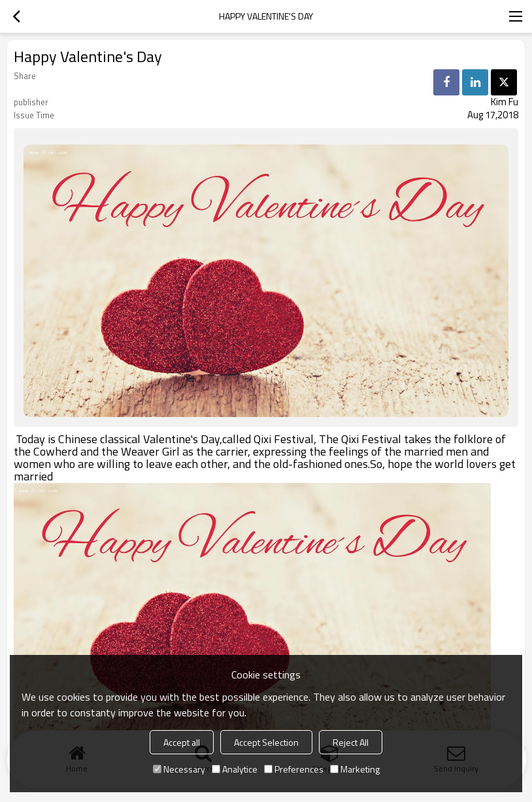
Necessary (179, 769)
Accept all (182, 742)
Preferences (294, 769)
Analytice (235, 769)
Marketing (355, 769)
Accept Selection (266, 742)
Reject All (351, 742)
